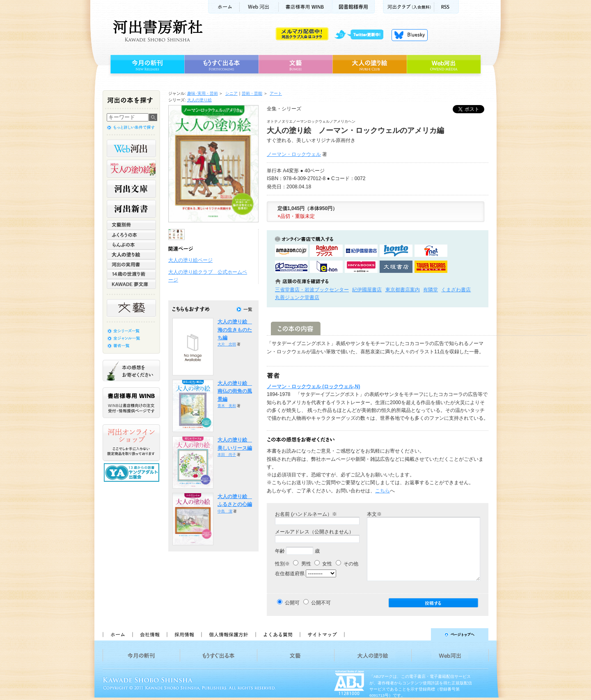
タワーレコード (431, 267)
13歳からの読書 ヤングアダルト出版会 (133, 472)
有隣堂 (431, 290)
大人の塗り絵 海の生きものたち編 (235, 330)
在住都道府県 (290, 574)
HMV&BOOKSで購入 (361, 267)
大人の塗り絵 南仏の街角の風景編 (235, 391)
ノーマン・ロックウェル (294, 154)
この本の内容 (296, 328)
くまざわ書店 (456, 290)
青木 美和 (227, 406)
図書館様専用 (354, 7)
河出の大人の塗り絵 (131, 169)
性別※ (282, 564)
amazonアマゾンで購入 (291, 251)
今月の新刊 (146, 64)
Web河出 (259, 7)
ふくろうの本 (131, 235)
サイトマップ (322, 634)
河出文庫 (131, 189)
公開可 (292, 603)
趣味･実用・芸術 (203, 93)
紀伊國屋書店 (367, 290)
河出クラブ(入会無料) (409, 7)
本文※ (374, 514)
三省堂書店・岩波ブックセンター (312, 290)
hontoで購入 (396, 251)
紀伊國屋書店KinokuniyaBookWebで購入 (361, 251)
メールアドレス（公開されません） (314, 532)
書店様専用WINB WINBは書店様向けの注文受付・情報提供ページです (131, 403)
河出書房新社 (157, 31)
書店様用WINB (306, 7)
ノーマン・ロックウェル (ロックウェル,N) (313, 387)
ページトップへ (420, 634)
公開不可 (321, 603)
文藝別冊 (131, 225)
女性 (323, 564)
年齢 (280, 551)
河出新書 (131, 209)
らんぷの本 (131, 245)
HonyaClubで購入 (291, 267)
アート (276, 93)
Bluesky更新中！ (410, 35)
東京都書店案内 (403, 290)
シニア (231, 93)
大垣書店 (396, 267)
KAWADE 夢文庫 (131, 284)
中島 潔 (225, 511)
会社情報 (149, 634)
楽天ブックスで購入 (326, 251)
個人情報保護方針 (228, 634)
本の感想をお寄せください (131, 371)
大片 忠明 (227, 344)
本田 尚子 (227, 455)
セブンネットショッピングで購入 (431, 251)
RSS (447, 7)
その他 (347, 564)
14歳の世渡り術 (131, 274)
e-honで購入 (326, 267)
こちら (383, 491)
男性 (302, 564)
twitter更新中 (362, 35)
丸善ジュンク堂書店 (297, 297)
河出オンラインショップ (131, 443)
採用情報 (184, 634)
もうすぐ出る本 (221, 64)
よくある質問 (277, 634)
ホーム (224, 7)
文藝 (295, 64)
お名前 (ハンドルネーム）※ (306, 514)
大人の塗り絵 (370, 64)
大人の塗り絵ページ (190, 260)
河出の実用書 (131, 264)
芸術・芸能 (252, 93)
